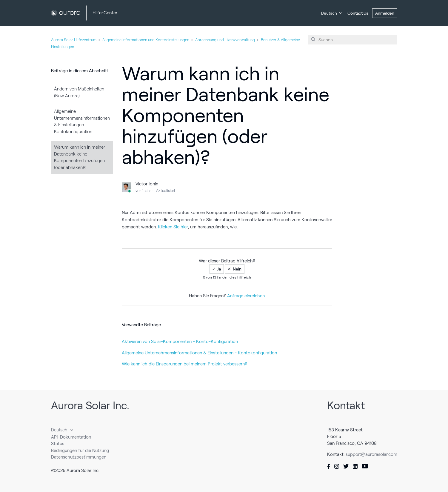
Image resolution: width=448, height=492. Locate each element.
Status (58, 444)
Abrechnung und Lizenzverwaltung (225, 40)
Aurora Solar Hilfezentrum (74, 40)
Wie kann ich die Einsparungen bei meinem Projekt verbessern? (184, 364)
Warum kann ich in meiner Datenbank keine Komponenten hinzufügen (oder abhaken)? (80, 157)
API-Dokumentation (71, 437)
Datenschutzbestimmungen (79, 457)
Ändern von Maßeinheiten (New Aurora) (79, 92)
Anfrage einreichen (246, 296)
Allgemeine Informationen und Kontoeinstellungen (146, 40)
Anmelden (385, 13)
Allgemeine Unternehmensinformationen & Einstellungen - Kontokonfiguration (82, 122)
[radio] (217, 269)
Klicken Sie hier (173, 227)
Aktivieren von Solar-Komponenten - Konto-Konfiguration (180, 342)
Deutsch (329, 13)
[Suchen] (352, 40)
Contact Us (358, 13)
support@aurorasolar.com (371, 454)
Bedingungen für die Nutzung (80, 451)
